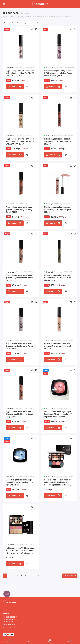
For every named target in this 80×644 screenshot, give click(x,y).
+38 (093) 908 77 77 (10, 622)
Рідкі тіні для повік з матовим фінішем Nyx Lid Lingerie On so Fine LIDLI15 (57, 278)
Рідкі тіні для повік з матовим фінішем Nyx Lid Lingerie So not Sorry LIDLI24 (19, 414)
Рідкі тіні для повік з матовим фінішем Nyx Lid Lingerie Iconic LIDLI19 (19, 278)
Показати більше (70, 576)
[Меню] (4, 4)
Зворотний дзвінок (9, 624)
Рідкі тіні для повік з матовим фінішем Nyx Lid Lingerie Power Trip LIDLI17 (19, 346)
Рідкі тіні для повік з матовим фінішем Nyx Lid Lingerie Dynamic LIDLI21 (59, 210)
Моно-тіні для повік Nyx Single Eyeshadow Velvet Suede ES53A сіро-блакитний (19, 482)
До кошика (15, 87)
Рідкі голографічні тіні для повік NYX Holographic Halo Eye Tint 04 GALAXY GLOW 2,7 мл (20, 141)
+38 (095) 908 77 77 (10, 619)
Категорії (9, 23)
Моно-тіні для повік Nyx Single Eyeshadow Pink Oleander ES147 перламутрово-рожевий (58, 414)
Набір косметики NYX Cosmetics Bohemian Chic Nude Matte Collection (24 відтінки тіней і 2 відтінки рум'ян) (58, 482)
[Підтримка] (76, 4)
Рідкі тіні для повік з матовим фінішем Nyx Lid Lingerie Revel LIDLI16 (57, 346)
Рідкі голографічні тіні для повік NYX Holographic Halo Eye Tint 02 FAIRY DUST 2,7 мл (20, 73)
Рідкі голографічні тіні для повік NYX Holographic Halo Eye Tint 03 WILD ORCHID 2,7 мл (58, 73)
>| (38, 576)
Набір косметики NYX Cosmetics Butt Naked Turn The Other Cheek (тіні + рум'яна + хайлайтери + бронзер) (20, 551)
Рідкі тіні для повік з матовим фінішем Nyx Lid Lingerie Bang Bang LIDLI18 (19, 210)
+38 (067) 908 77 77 (10, 617)
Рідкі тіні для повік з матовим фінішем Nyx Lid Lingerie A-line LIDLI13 (58, 141)
